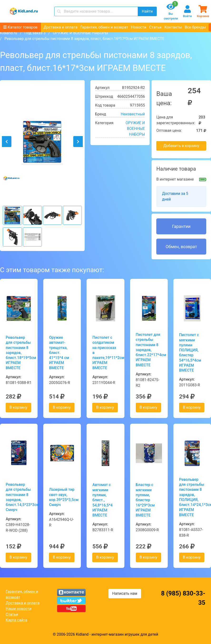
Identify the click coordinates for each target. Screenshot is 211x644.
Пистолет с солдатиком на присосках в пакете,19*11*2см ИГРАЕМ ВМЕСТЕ (105, 353)
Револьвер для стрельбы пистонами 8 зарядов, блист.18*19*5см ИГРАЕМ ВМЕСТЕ (19, 353)
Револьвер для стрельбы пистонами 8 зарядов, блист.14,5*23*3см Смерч (19, 497)
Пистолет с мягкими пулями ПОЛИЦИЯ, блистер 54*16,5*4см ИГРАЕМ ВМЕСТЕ (190, 353)
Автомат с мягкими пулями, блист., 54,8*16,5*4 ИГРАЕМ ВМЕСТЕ (102, 500)
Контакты (173, 27)
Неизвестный (133, 114)
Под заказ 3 (35, 33)
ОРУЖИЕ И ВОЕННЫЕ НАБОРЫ (80, 33)
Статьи (155, 27)
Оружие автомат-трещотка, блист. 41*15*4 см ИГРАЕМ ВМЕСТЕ (59, 353)
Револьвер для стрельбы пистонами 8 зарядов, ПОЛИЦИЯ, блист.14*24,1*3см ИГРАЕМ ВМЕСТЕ (192, 497)
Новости (139, 27)
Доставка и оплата (61, 27)
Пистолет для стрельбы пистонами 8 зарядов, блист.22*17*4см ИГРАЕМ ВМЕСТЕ (149, 350)
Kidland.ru (9, 33)
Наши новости (19, 609)
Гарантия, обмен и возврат (104, 27)
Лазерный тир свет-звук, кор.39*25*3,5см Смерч (62, 497)
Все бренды (195, 27)
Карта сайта (16, 620)
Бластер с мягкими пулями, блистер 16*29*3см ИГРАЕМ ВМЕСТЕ (145, 500)
